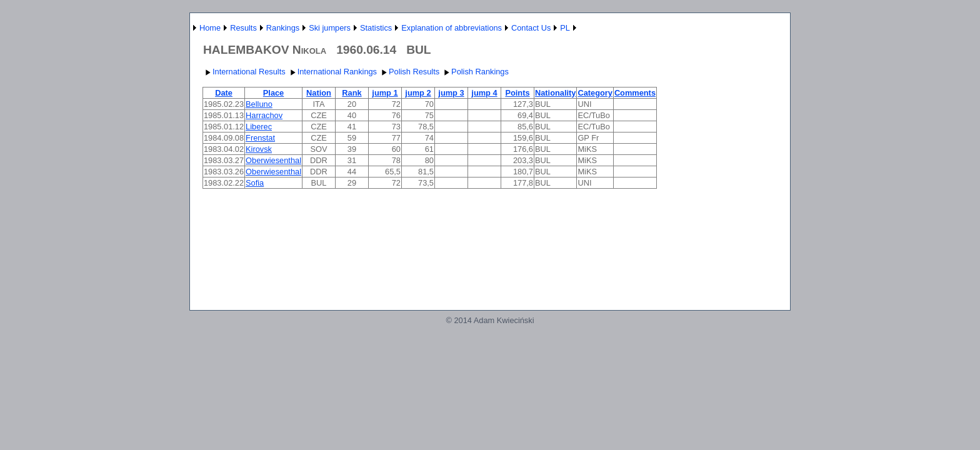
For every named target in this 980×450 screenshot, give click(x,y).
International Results (244, 72)
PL (565, 28)
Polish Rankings (475, 72)
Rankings (283, 28)
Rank (352, 93)
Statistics (376, 28)
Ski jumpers (330, 28)
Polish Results (409, 72)
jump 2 (418, 93)
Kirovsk (259, 149)
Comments (635, 93)
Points (517, 93)
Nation (319, 93)
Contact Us (531, 28)
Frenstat (260, 138)
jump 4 (484, 93)
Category (595, 93)
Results (243, 28)
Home (210, 28)
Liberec (259, 127)
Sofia (255, 183)
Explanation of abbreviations (452, 28)
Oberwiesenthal (273, 160)
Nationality (555, 93)
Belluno (259, 104)
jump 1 (385, 93)
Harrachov (264, 115)
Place (273, 93)
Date (224, 93)
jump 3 (451, 93)
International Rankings (332, 72)
